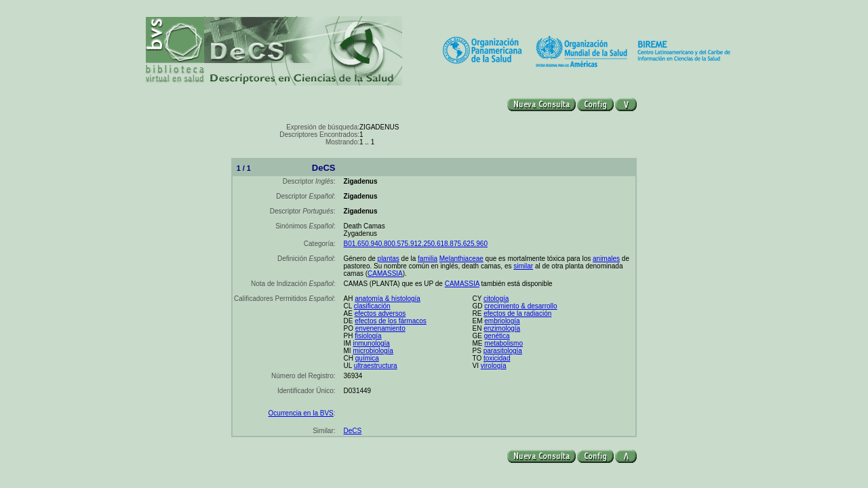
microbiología (373, 351)
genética (497, 336)
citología (496, 299)
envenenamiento (380, 328)
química (367, 358)
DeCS (353, 431)
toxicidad (497, 358)
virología (494, 366)
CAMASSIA (385, 273)
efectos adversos (380, 313)
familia (428, 259)
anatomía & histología (388, 299)
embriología (502, 321)
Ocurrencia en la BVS (301, 413)
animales (606, 259)
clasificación (372, 306)
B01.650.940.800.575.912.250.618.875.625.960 (416, 244)
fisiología (368, 336)
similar (523, 266)
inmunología (371, 343)
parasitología (503, 351)
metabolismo (504, 343)
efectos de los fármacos (391, 321)
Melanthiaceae (461, 259)
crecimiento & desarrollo (520, 306)
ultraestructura (376, 366)
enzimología (502, 328)
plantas (389, 259)
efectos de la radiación (517, 313)
